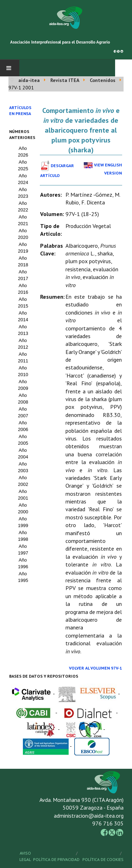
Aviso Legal (25, 856)
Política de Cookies (103, 859)
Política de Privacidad (56, 859)
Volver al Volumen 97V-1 (96, 668)
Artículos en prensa (20, 110)
